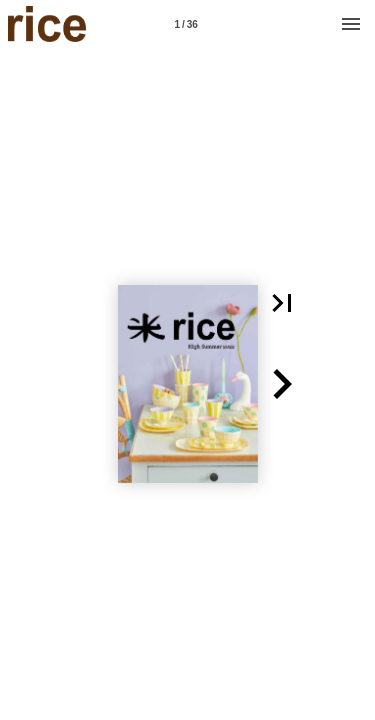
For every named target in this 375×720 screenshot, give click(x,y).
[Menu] (351, 24)
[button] (282, 303)
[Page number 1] (186, 24)
